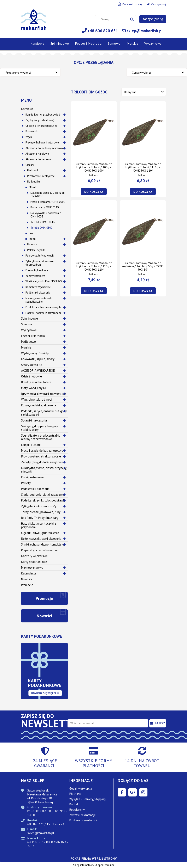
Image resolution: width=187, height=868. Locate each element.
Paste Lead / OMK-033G (45, 207)
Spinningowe (30, 318)
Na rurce (32, 244)
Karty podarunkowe (34, 562)
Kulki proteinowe (32, 477)
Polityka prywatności (83, 820)
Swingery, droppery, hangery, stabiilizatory (40, 428)
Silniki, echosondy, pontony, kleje (43, 544)
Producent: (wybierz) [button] (18, 73)
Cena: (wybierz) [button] (141, 73)
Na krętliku (33, 181)
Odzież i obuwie (31, 376)
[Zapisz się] (158, 723)
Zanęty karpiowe (35, 276)
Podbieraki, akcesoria (38, 293)
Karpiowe (27, 109)
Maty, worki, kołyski (34, 388)
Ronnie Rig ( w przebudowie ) (43, 115)
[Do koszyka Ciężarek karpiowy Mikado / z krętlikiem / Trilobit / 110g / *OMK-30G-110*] (143, 192)
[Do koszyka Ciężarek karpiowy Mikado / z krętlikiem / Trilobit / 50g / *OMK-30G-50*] (143, 291)
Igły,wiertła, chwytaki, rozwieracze (44, 394)
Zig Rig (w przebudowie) (40, 120)
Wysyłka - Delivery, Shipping (87, 799)
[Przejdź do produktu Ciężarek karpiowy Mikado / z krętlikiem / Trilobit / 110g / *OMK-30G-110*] (143, 132)
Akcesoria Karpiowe (37, 154)
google (133, 792)
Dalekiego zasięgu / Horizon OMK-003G (48, 194)
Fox (31, 233)
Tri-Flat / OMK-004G (43, 222)
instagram (143, 792)
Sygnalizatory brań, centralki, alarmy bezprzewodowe (40, 437)
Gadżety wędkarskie (34, 556)
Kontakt (75, 804)
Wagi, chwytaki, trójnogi (37, 399)
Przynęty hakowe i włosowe (42, 142)
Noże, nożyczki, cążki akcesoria (41, 539)
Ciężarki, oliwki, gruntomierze (40, 533)
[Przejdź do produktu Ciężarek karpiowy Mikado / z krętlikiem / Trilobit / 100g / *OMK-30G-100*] (94, 132)
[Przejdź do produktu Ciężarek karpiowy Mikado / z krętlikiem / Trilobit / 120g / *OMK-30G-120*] (94, 231)
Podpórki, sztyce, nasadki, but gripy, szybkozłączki (44, 413)
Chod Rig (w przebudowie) (41, 126)
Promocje (27, 585)
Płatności (75, 794)
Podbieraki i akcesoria (35, 489)
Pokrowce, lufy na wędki (40, 256)
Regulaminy (77, 810)
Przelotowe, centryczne (41, 176)
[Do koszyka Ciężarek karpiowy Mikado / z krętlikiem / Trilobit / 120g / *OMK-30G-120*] (94, 291)
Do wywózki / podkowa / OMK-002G (46, 215)
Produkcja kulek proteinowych (43, 307)
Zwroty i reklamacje (83, 815)
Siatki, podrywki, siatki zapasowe (43, 495)
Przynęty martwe (32, 568)
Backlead (33, 170)
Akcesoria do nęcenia (38, 159)
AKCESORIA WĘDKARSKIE (38, 371)
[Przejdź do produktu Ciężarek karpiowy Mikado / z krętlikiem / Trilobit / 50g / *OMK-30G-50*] (143, 231)
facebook (122, 792)
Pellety (26, 483)
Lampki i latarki (31, 445)
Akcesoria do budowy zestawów (45, 148)
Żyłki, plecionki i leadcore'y (39, 506)
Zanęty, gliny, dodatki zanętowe (42, 462)
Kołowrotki (32, 131)
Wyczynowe (29, 330)
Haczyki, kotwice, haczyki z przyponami (39, 525)
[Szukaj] (132, 19)
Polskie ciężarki (36, 250)
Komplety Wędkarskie (38, 287)
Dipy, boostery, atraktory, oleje (41, 456)
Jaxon (32, 239)
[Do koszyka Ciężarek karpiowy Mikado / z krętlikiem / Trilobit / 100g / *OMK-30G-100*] (94, 192)
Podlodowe (28, 342)
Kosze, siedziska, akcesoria (39, 405)
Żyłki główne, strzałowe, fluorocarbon (40, 263)
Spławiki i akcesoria (34, 420)
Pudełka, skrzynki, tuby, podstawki (43, 500)
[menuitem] (37, 43)
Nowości (27, 579)
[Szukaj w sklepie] (116, 19)
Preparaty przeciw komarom (39, 550)
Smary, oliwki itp (32, 365)
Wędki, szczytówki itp (35, 353)
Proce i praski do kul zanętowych (43, 451)
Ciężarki (30, 165)
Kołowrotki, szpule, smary (38, 359)
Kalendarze (29, 573)
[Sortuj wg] (144, 92)
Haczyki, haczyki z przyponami (43, 313)
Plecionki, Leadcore (37, 270)
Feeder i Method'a (33, 336)
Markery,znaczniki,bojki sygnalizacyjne (39, 300)
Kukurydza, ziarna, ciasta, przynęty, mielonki (44, 470)
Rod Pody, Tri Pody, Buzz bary (40, 518)
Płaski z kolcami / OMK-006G (48, 202)
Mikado (33, 187)
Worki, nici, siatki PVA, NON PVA (44, 281)
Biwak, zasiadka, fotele (36, 382)
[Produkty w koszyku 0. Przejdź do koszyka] (153, 19)
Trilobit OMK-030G (42, 228)
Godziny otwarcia (81, 789)
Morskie (26, 347)
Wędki (29, 137)
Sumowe (27, 324)
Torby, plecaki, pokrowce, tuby (41, 512)
